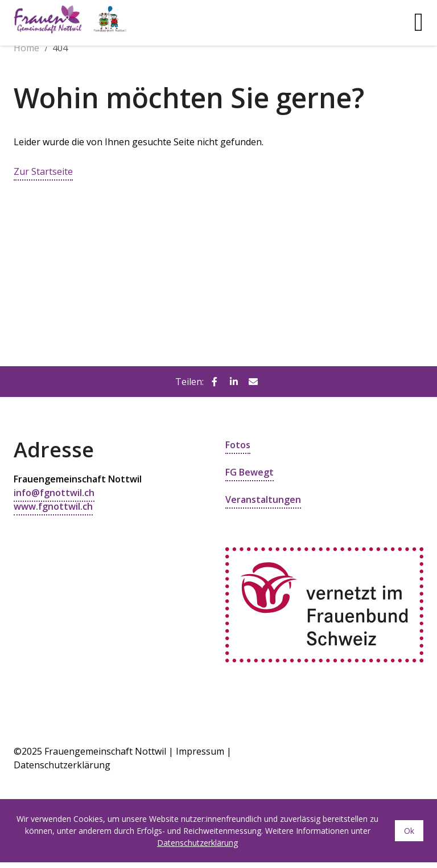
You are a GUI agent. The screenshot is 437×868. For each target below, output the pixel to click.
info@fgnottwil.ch (54, 493)
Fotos (238, 445)
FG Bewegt (250, 472)
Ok (409, 831)
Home (26, 48)
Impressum (200, 751)
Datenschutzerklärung (197, 843)
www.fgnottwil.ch (53, 506)
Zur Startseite (43, 171)
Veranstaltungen (263, 499)
